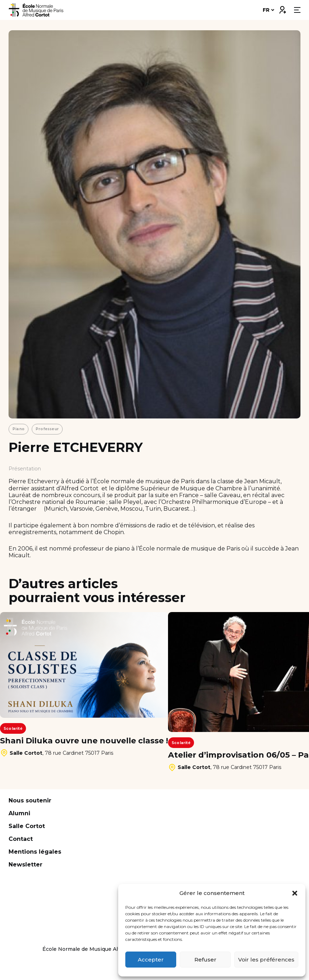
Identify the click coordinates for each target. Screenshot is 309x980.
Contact (21, 839)
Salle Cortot (27, 826)
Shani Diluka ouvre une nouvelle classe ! (84, 741)
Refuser (205, 960)
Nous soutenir (30, 800)
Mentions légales (35, 852)
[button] (295, 893)
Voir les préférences (266, 960)
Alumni (19, 813)
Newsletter (25, 865)
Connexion (282, 8)
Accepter (151, 960)
